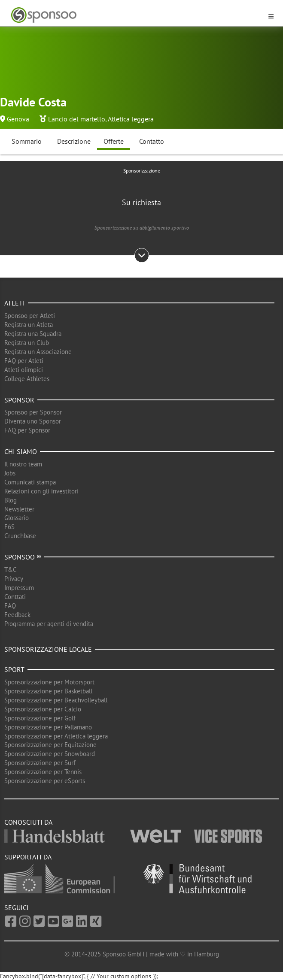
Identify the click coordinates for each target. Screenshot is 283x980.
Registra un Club (27, 343)
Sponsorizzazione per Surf (40, 763)
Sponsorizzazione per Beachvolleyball (56, 700)
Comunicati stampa (30, 482)
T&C (11, 570)
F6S (9, 527)
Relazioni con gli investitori (41, 491)
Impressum (19, 588)
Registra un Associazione (38, 352)
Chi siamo (21, 451)
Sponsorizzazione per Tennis (43, 772)
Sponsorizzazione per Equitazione (50, 745)
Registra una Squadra (33, 334)
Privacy (14, 579)
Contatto (152, 141)
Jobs (10, 473)
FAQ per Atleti (24, 361)
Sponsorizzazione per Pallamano (48, 727)
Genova (18, 119)
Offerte (114, 141)
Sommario (27, 141)
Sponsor (19, 400)
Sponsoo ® (23, 557)
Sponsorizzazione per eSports (45, 781)
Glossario (17, 518)
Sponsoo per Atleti (30, 316)
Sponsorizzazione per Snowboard (50, 754)
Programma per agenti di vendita (49, 624)
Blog (11, 500)
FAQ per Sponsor (27, 430)
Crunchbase (20, 536)
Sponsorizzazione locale (48, 649)
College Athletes (27, 379)
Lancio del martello (77, 119)
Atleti (15, 303)
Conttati (15, 597)
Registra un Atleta (29, 325)
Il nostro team (23, 464)
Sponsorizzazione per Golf (40, 718)
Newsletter (19, 509)
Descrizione (74, 141)
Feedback (17, 615)
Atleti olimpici (24, 370)
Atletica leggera (131, 119)
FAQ (10, 606)
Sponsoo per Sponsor (33, 412)
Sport (14, 669)
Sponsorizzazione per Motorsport (49, 682)
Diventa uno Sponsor (33, 421)
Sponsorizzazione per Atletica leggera (56, 736)
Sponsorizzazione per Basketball (48, 691)
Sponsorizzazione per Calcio (43, 709)
